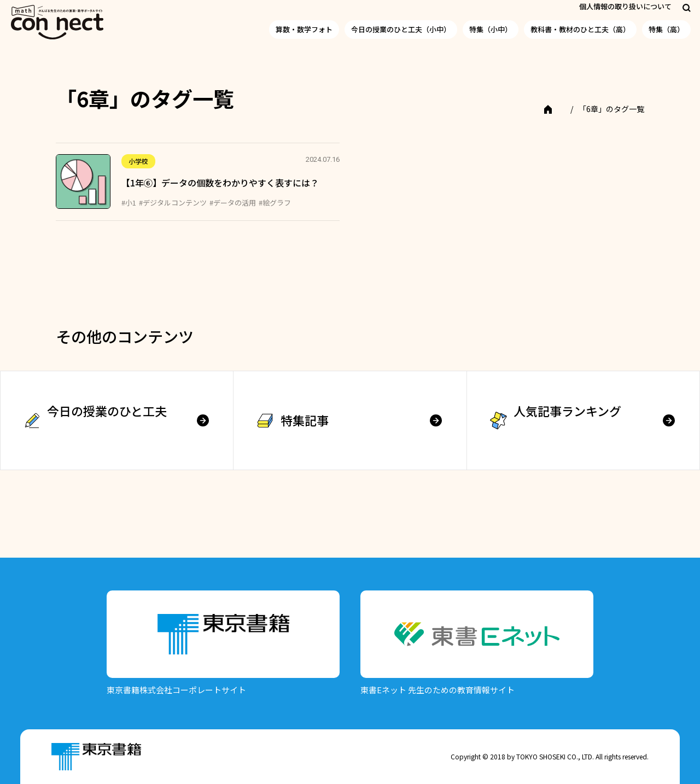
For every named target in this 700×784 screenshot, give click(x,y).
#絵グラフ (275, 203)
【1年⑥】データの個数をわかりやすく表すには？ (220, 183)
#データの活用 (233, 203)
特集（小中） (491, 29)
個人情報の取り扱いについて (625, 6)
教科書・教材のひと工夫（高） (580, 29)
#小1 (129, 203)
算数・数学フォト (304, 29)
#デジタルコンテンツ (173, 203)
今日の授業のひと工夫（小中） (401, 29)
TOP (555, 109)
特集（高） (666, 29)
